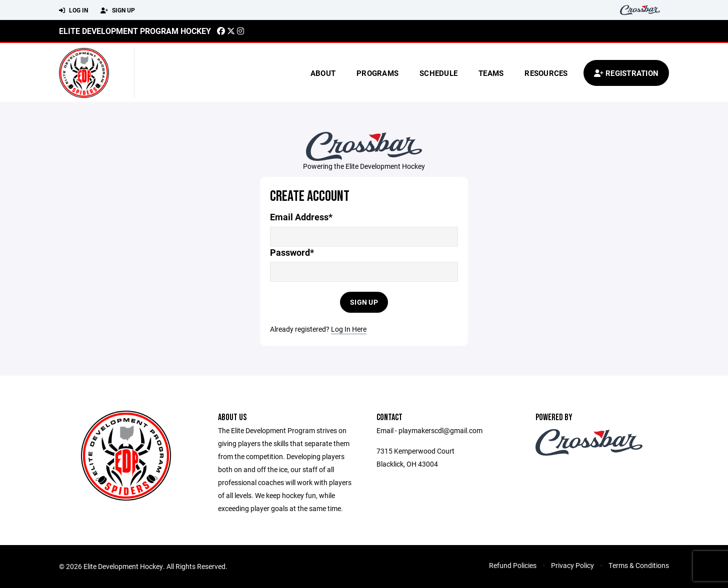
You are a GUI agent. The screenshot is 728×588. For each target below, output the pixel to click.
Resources (546, 73)
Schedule (438, 73)
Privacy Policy (572, 565)
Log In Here (349, 329)
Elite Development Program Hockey (135, 31)
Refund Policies (513, 565)
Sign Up (118, 10)
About (323, 73)
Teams (491, 73)
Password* (292, 253)
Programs (377, 73)
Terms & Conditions (639, 565)
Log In (73, 10)
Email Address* (301, 217)
